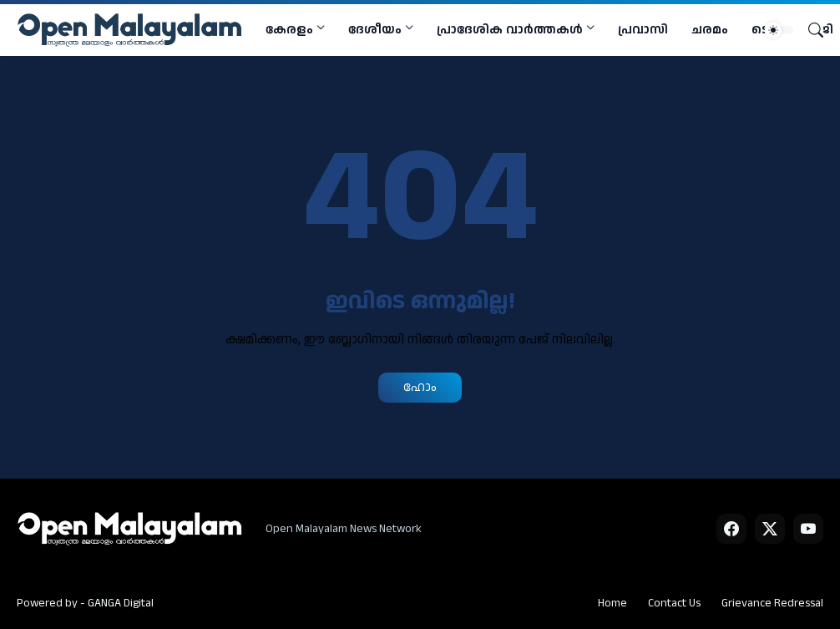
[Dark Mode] (779, 30)
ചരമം (710, 30)
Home (612, 603)
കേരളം (289, 30)
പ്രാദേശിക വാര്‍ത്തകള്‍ (510, 30)
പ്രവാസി (643, 30)
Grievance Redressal (772, 603)
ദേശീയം (375, 30)
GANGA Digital (121, 603)
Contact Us (674, 603)
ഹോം (420, 387)
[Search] (809, 30)
